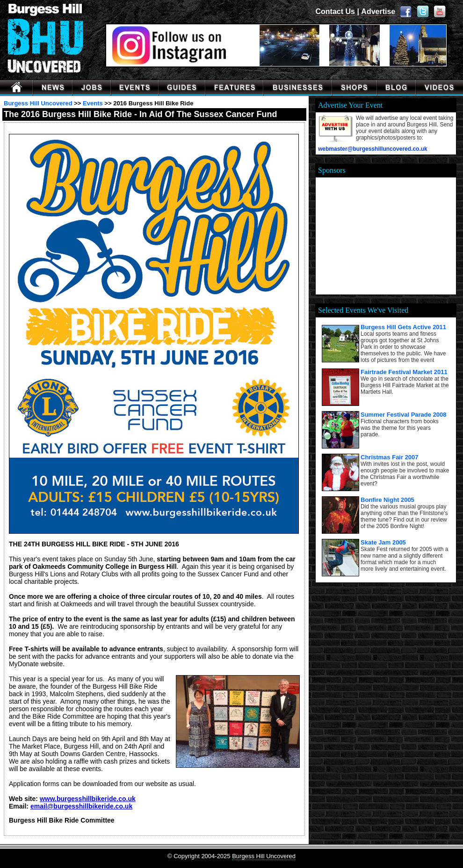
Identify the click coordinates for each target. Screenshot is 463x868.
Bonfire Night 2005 (387, 500)
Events (93, 103)
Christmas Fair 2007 (390, 457)
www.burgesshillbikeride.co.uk (88, 799)
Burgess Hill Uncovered (38, 103)
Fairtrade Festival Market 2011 (404, 372)
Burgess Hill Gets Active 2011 (403, 327)
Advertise (378, 11)
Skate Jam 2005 (383, 542)
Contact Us (335, 11)
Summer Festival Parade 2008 (404, 415)
